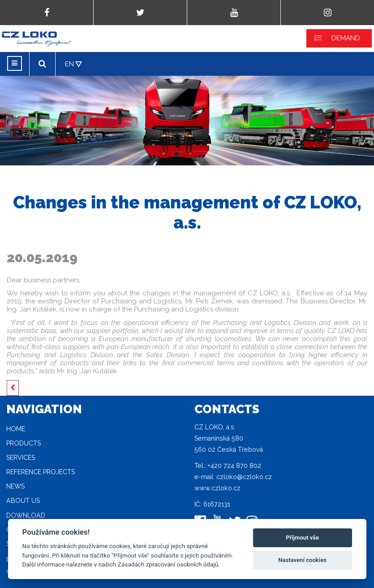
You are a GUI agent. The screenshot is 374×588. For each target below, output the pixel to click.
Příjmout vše (302, 538)
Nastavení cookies (302, 560)
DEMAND (346, 38)
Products (24, 443)
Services (21, 458)
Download (26, 515)
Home (16, 429)
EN (69, 64)
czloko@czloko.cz (244, 477)
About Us (23, 501)
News (15, 486)
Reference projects (41, 472)
